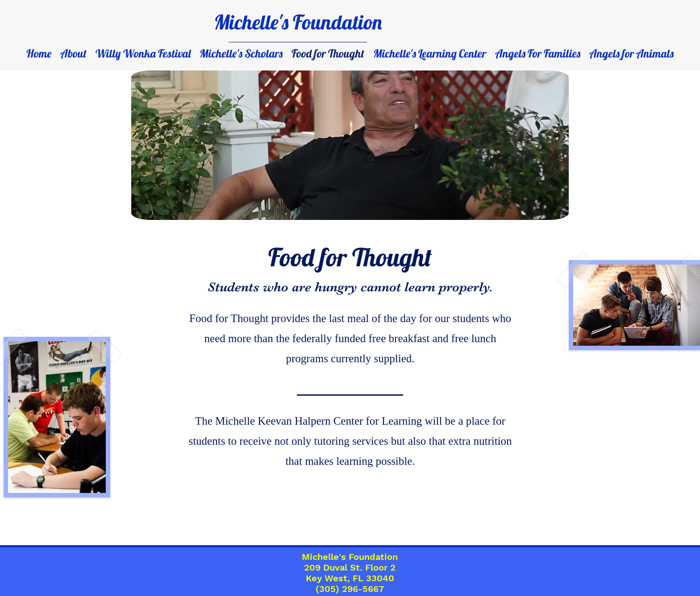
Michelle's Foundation (298, 22)
